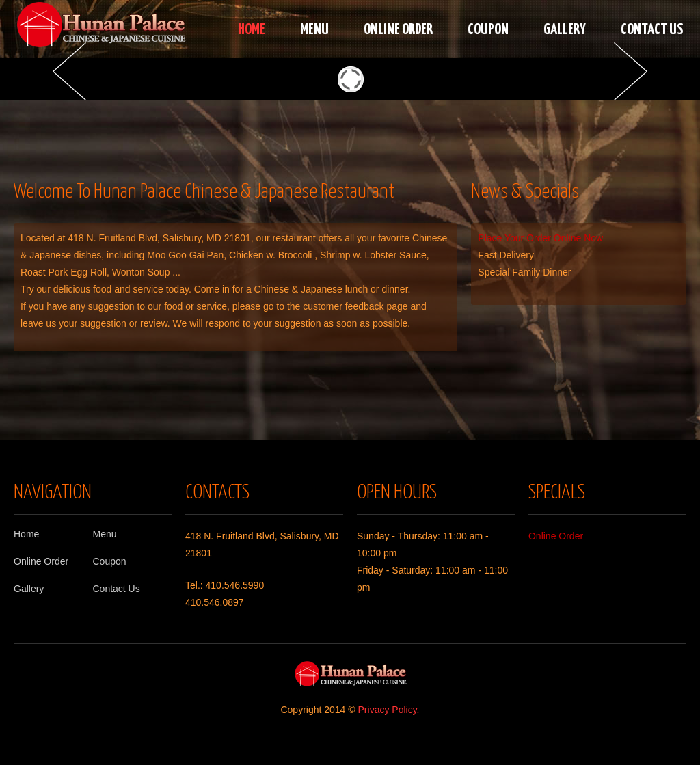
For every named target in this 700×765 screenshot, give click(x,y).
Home (252, 30)
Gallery (565, 30)
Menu (314, 30)
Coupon (488, 30)
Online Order (398, 30)
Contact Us (652, 30)
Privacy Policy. (389, 710)
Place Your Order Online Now (540, 238)
